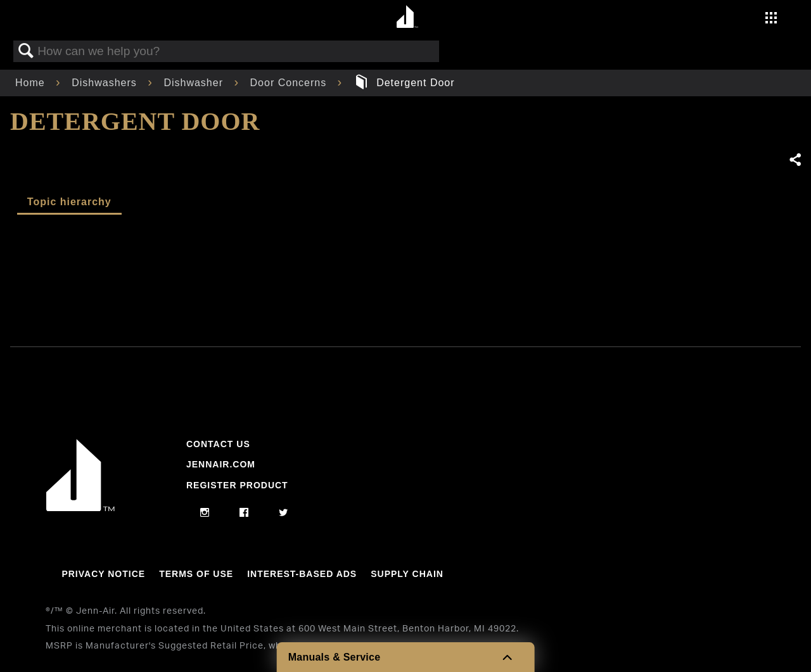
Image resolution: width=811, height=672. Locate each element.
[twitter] (284, 513)
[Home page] (407, 17)
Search (26, 51)
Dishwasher (195, 83)
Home (32, 83)
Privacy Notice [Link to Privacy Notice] (103, 574)
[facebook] (244, 513)
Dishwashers (106, 83)
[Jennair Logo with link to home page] (80, 508)
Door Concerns (290, 83)
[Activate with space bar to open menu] (771, 19)
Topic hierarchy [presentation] (69, 202)
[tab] (69, 203)
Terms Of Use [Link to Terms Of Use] (196, 574)
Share (795, 160)
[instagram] (205, 513)
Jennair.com (221, 464)
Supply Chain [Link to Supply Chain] (407, 574)
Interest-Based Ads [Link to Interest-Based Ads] (302, 574)
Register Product (237, 485)
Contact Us (218, 444)
